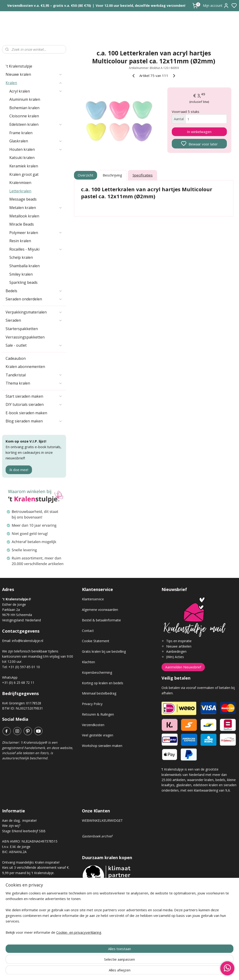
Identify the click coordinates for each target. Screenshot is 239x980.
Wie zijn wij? (11, 826)
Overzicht (86, 175)
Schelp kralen (21, 257)
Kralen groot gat (24, 174)
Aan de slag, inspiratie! (19, 820)
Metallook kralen (24, 216)
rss (146, 971)
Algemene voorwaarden (100, 610)
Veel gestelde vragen (98, 735)
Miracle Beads (22, 224)
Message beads (23, 199)
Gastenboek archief (97, 836)
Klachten (88, 662)
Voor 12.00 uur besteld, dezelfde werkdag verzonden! (141, 5)
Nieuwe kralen (34, 74)
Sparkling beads (23, 282)
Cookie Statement (96, 641)
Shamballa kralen (25, 266)
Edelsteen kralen (36, 124)
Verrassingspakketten (25, 337)
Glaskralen (36, 141)
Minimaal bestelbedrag (99, 693)
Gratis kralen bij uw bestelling (104, 651)
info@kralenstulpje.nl (28, 641)
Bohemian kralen (24, 108)
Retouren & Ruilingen (98, 714)
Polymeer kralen (36, 233)
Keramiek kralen (24, 166)
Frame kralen (21, 133)
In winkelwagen (199, 132)
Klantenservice (93, 599)
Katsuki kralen (22, 158)
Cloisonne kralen (24, 116)
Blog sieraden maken (34, 421)
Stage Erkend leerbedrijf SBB (24, 831)
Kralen (34, 83)
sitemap (136, 971)
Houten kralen (36, 149)
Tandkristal (34, 375)
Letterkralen (20, 191)
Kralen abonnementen (25, 367)
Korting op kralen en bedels (103, 683)
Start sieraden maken (34, 396)
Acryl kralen (36, 91)
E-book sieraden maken (26, 413)
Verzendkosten (93, 725)
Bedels (34, 291)
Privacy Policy (92, 704)
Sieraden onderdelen (34, 299)
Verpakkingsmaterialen (34, 312)
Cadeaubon (16, 358)
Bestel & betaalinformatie (101, 620)
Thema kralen (34, 383)
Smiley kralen (21, 274)
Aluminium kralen (25, 99)
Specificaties (142, 175)
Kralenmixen (20, 183)
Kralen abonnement (21, 888)
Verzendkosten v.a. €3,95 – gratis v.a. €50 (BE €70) (49, 5)
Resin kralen (20, 241)
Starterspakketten (22, 329)
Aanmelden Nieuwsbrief (183, 667)
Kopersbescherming (97, 672)
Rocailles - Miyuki (36, 249)
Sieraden (34, 320)
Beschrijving (112, 175)
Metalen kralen (36, 208)
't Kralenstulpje (19, 66)
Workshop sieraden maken (102, 746)
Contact (88, 631)
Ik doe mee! (19, 470)
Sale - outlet (34, 345)
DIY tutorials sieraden (34, 404)
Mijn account (216, 6)
